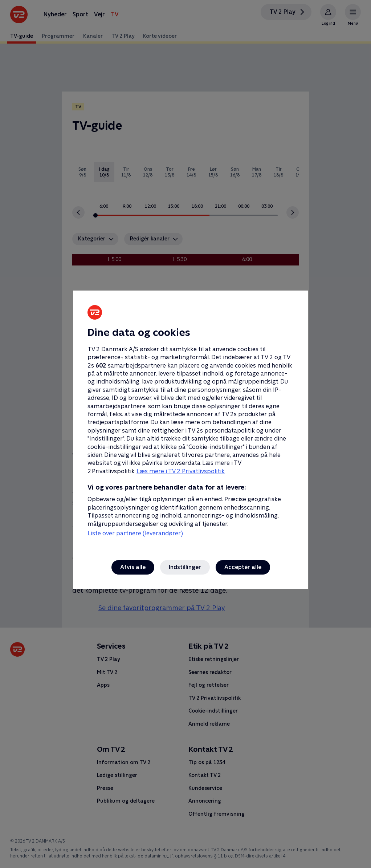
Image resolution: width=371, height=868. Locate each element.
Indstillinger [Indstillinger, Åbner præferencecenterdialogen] (185, 567)
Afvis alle (133, 567)
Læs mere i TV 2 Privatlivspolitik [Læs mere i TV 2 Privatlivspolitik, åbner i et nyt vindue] (181, 471)
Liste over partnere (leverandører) (135, 533)
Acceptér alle (243, 567)
